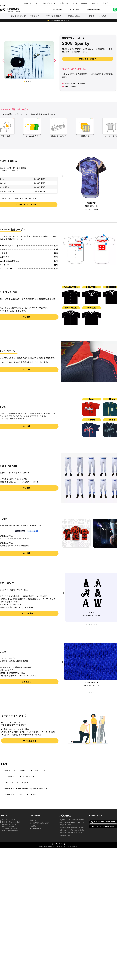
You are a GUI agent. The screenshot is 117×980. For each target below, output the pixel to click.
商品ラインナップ (32, 3)
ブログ (105, 3)
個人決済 (102, 16)
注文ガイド (49, 3)
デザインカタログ (68, 3)
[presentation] (62, 176)
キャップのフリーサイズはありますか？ (21, 795)
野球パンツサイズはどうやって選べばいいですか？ (26, 789)
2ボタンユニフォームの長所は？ (18, 783)
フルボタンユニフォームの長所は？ (19, 777)
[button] (4, 61)
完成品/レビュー (90, 3)
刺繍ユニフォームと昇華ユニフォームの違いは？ (25, 771)
